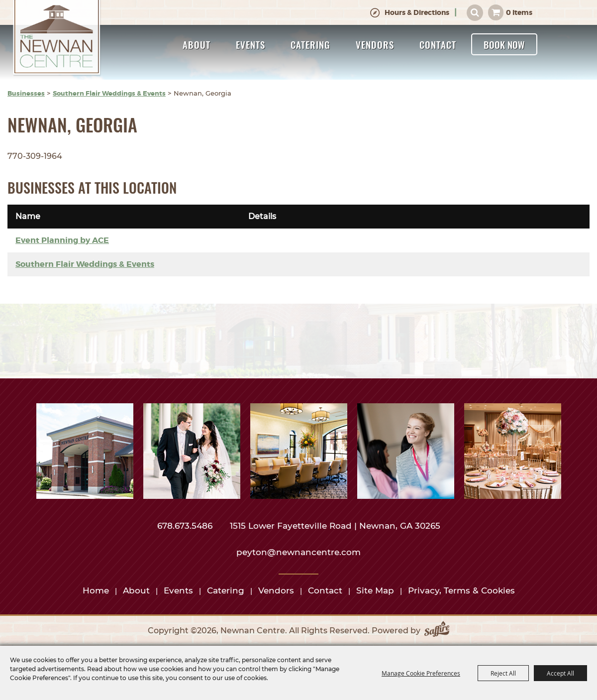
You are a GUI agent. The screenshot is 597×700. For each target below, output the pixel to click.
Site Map (375, 590)
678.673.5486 (186, 526)
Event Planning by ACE (62, 240)
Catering (310, 44)
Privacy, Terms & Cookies (461, 590)
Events (250, 44)
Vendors (375, 44)
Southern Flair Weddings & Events (109, 93)
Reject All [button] (503, 673)
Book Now (504, 44)
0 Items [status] (519, 12)
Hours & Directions (417, 12)
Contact (438, 44)
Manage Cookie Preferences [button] (421, 673)
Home (96, 590)
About (197, 44)
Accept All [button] (560, 673)
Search (475, 13)
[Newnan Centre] (57, 38)
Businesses (26, 93)
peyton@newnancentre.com (298, 552)
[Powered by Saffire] (437, 631)
